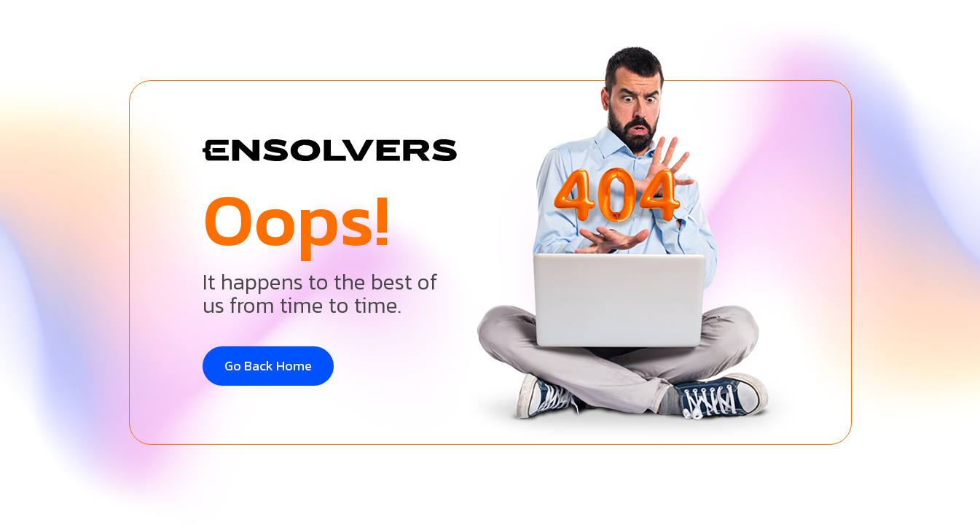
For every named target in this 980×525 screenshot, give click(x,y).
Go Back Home (268, 366)
